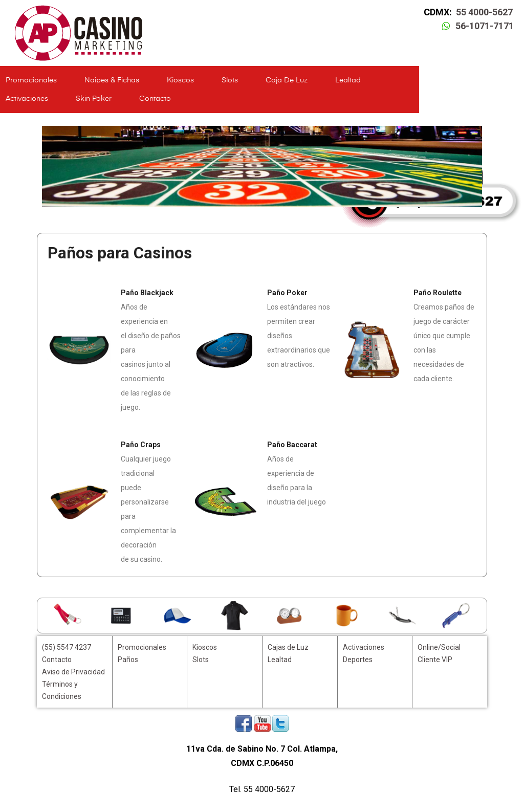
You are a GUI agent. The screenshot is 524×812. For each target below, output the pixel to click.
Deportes (358, 660)
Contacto (155, 99)
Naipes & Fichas (112, 80)
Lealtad (348, 80)
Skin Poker (94, 99)
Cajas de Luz (288, 647)
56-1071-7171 (485, 26)
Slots (230, 80)
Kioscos (180, 80)
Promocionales (31, 80)
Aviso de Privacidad (73, 672)
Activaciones (27, 99)
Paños (128, 660)
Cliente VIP (435, 660)
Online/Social (439, 647)
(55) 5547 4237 (67, 647)
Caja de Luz (287, 80)
